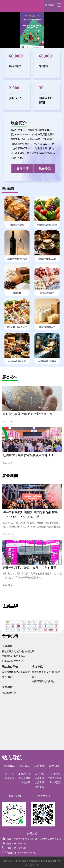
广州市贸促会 (55, 782)
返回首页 (50, 5)
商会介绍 (9, 774)
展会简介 (19, 123)
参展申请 (23, 169)
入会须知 (39, 774)
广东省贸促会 (55, 778)
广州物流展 (25, 782)
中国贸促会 (55, 774)
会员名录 (39, 782)
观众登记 (45, 169)
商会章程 (9, 778)
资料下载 (39, 787)
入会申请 (39, 778)
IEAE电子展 (25, 774)
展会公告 (10, 377)
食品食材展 (25, 778)
